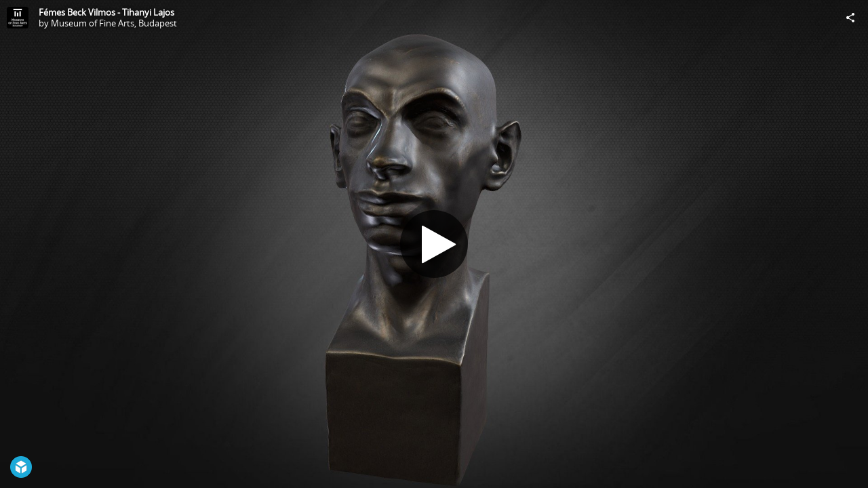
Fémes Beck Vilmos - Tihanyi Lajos (106, 12)
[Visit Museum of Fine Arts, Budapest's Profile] (18, 18)
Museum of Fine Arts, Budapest (114, 23)
